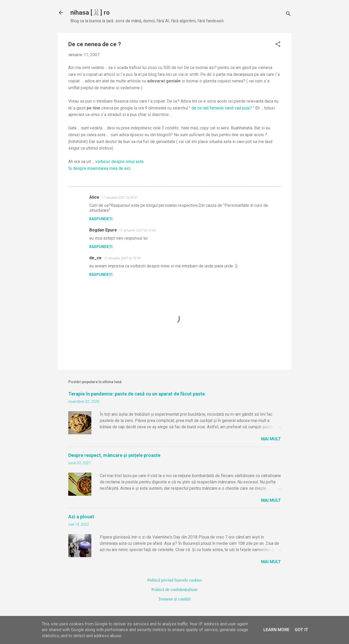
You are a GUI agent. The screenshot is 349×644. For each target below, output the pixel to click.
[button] (278, 45)
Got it (301, 630)
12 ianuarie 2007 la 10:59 (122, 258)
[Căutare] (288, 14)
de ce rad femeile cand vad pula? (222, 108)
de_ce (95, 258)
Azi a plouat (81, 517)
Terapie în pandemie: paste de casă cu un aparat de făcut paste (137, 394)
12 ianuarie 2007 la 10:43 (137, 230)
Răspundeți (101, 219)
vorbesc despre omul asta (119, 162)
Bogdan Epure (103, 230)
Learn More (276, 630)
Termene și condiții (174, 599)
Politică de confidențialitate (175, 590)
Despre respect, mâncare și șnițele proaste (114, 455)
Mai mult (271, 439)
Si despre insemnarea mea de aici (99, 168)
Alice (94, 197)
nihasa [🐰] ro (90, 13)
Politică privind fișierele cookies (175, 580)
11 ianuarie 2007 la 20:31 (120, 197)
